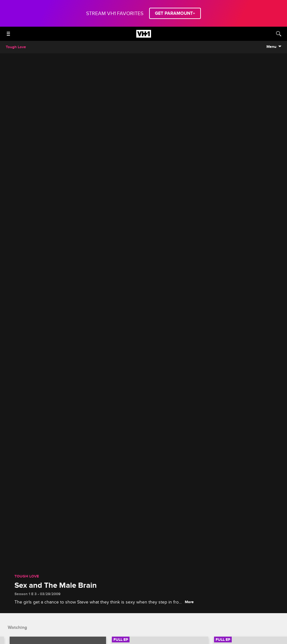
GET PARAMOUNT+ (175, 13)
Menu (271, 47)
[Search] (279, 34)
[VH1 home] (144, 36)
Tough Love (27, 577)
